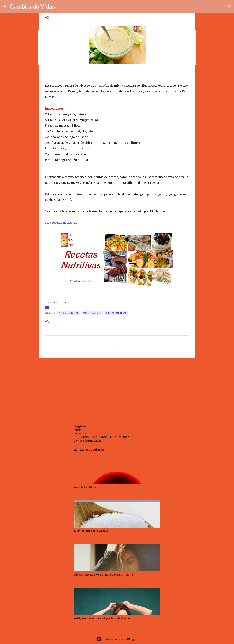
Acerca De (81, 434)
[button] (47, 18)
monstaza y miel (92, 313)
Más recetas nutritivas (61, 223)
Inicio (78, 430)
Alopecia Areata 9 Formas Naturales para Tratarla (104, 575)
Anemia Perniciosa (85, 487)
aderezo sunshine (69, 313)
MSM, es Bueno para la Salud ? (92, 531)
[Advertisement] (117, 388)
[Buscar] (229, 6)
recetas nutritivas (116, 313)
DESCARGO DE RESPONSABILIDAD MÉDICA (102, 437)
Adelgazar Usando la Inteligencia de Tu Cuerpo (102, 618)
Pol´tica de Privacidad (88, 441)
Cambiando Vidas (32, 6)
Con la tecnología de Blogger (117, 639)
